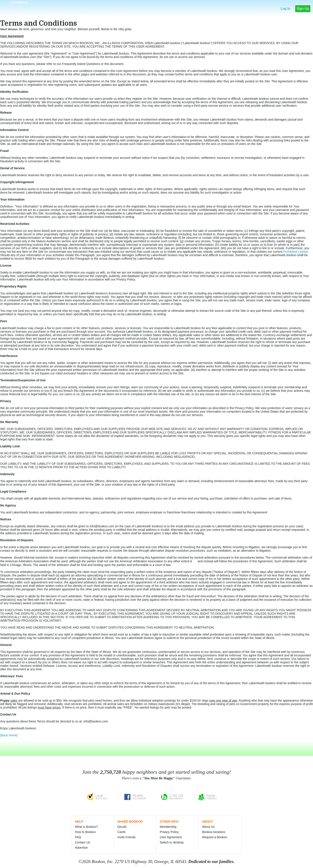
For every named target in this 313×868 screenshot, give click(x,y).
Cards (121, 832)
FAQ (78, 837)
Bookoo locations (214, 832)
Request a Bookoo (215, 837)
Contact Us (82, 842)
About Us (208, 827)
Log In (285, 9)
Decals (122, 827)
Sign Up (303, 9)
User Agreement (171, 837)
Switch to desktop (172, 842)
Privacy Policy (169, 832)
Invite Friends (127, 837)
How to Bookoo (85, 832)
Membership (168, 827)
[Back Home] (9, 735)
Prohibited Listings (296, 252)
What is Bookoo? (87, 827)
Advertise (81, 848)
